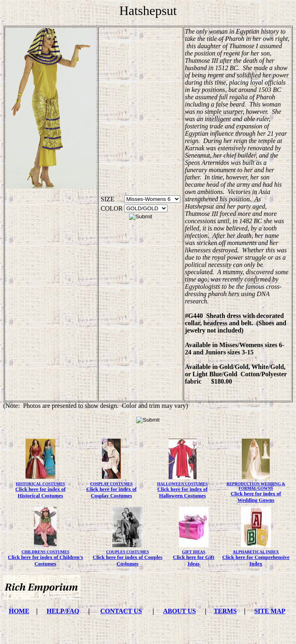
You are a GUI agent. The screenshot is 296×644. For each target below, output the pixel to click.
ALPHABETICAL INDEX (256, 552)
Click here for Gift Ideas (194, 560)
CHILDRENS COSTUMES (45, 552)
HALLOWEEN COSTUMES (182, 484)
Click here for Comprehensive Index (256, 560)
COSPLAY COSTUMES (111, 484)
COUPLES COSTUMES (127, 552)
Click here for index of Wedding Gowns (256, 497)
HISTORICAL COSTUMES (40, 484)
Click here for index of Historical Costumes (40, 492)
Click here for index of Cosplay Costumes (111, 492)
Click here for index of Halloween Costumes (182, 492)
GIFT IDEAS (193, 552)
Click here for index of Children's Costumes (45, 560)
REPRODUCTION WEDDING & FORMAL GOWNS (256, 486)
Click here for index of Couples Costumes (128, 560)
